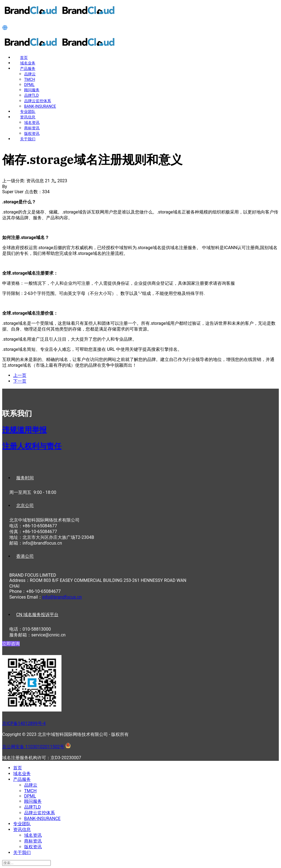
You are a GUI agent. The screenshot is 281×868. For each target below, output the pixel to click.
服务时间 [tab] (25, 478)
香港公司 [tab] (25, 556)
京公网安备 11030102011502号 (33, 747)
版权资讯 (32, 133)
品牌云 (30, 74)
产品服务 (28, 69)
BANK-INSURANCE (40, 106)
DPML (29, 85)
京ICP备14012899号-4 (24, 723)
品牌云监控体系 (38, 101)
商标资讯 (32, 128)
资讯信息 (28, 117)
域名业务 (28, 63)
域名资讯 (32, 123)
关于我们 (28, 139)
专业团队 (28, 112)
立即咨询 (11, 644)
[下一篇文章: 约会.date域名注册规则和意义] (20, 381)
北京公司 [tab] (25, 506)
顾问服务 (32, 90)
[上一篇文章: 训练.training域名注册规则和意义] (20, 375)
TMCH (30, 79)
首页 (24, 58)
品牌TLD (31, 95)
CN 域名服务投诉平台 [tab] (37, 615)
